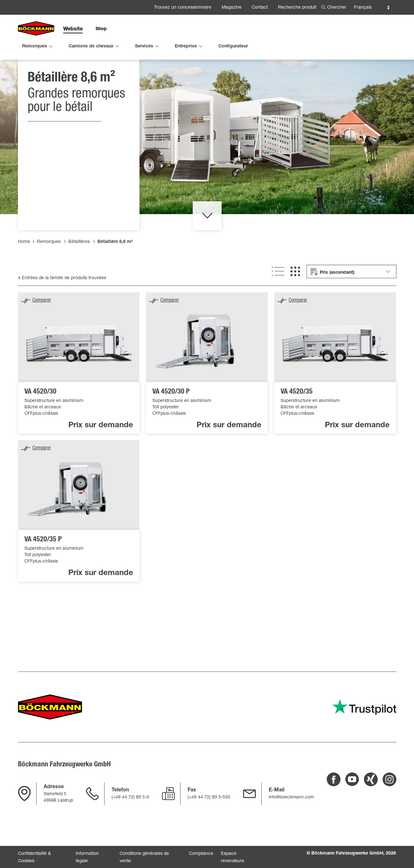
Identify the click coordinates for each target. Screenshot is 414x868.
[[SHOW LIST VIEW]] (278, 305)
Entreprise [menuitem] (186, 46)
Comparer (42, 335)
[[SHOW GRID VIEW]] (295, 305)
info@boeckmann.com (291, 797)
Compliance (201, 854)
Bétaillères (79, 276)
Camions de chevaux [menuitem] (91, 46)
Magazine (232, 8)
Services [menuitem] (144, 46)
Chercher (337, 8)
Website (73, 29)
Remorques (49, 276)
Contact (260, 8)
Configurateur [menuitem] (233, 46)
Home (24, 276)
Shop (101, 29)
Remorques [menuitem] (35, 46)
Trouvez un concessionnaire (183, 8)
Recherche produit (297, 8)
